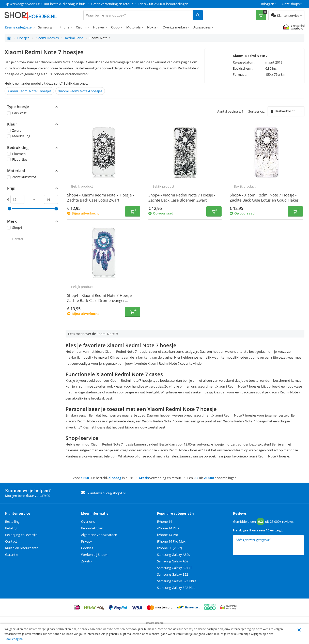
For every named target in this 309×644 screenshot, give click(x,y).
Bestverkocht (285, 111)
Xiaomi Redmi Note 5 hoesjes (29, 91)
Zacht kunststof (21, 177)
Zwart (14, 130)
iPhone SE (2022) (169, 548)
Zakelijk (87, 561)
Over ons (88, 522)
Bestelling (12, 522)
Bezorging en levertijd (21, 535)
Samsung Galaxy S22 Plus (176, 588)
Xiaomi (81, 27)
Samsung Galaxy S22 (173, 574)
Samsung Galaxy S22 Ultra (177, 581)
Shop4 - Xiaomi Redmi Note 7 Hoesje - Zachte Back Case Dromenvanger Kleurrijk (101, 300)
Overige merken (175, 27)
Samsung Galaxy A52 (173, 561)
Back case (17, 113)
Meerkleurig (19, 136)
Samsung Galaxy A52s (173, 555)
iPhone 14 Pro (168, 535)
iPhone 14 (165, 522)
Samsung (45, 27)
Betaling (11, 528)
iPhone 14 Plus (168, 528)
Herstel (17, 239)
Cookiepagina (14, 639)
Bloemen (16, 154)
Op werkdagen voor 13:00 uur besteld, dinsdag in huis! (45, 4)
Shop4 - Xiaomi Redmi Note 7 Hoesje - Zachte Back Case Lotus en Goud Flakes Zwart (264, 200)
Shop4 (14, 227)
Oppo (115, 27)
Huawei (99, 27)
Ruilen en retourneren (22, 548)
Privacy (87, 541)
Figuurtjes (17, 159)
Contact (11, 541)
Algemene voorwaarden (99, 535)
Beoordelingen (92, 528)
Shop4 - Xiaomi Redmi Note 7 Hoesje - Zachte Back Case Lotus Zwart (101, 197)
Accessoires (202, 27)
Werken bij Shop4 (94, 555)
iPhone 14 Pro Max (171, 541)
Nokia (152, 27)
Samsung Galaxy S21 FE (175, 568)
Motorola (133, 27)
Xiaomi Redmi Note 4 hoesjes (80, 91)
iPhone (64, 27)
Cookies (87, 548)
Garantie (12, 555)
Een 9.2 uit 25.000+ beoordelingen (163, 4)
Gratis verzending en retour (112, 4)
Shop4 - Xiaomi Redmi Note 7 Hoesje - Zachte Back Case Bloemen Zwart (182, 197)
